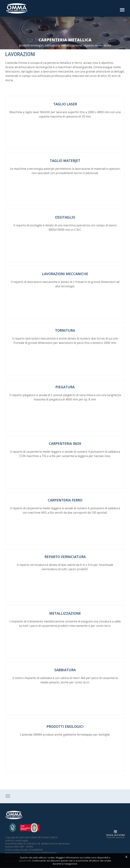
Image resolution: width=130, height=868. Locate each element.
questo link (25, 861)
